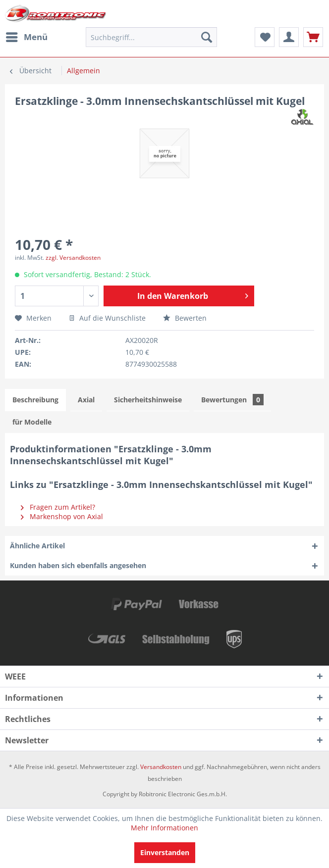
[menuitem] (26, 37)
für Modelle (32, 422)
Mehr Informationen (164, 828)
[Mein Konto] (289, 37)
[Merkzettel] (265, 37)
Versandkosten (161, 767)
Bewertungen (232, 400)
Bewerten (185, 318)
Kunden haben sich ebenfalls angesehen (78, 565)
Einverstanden (165, 852)
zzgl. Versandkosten (73, 258)
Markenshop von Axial (62, 516)
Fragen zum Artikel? (58, 507)
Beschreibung (35, 400)
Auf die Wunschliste (107, 318)
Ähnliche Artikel (37, 546)
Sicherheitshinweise (148, 400)
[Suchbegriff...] (152, 37)
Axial (86, 400)
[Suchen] (207, 37)
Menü (27, 36)
